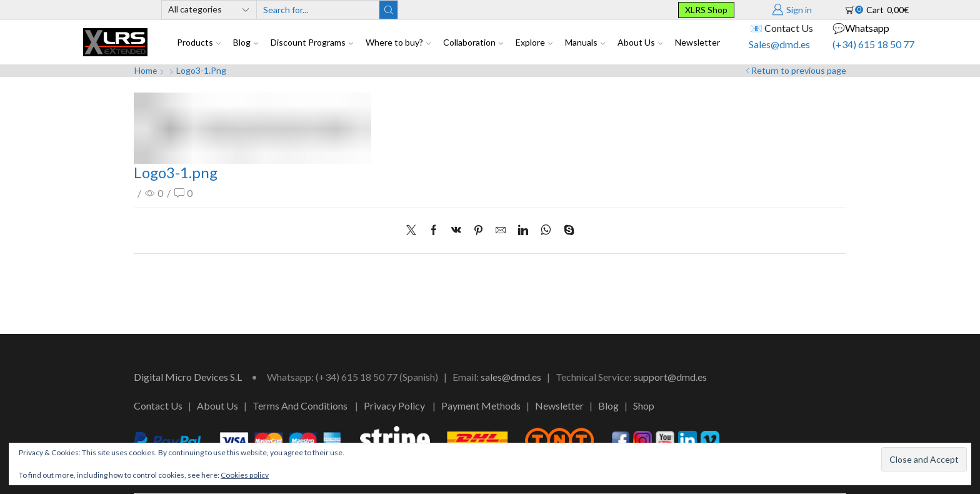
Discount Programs (312, 42)
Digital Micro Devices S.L (188, 377)
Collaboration (473, 42)
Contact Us (158, 406)
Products (199, 42)
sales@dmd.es (511, 377)
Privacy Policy (394, 406)
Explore (534, 42)
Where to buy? (398, 42)
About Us (640, 42)
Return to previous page (799, 70)
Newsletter (697, 42)
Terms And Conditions (300, 406)
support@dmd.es (670, 377)
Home (146, 70)
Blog (246, 42)
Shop (644, 406)
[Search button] (388, 10)
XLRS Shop (706, 10)
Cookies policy (245, 475)
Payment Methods (481, 406)
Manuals (585, 42)
